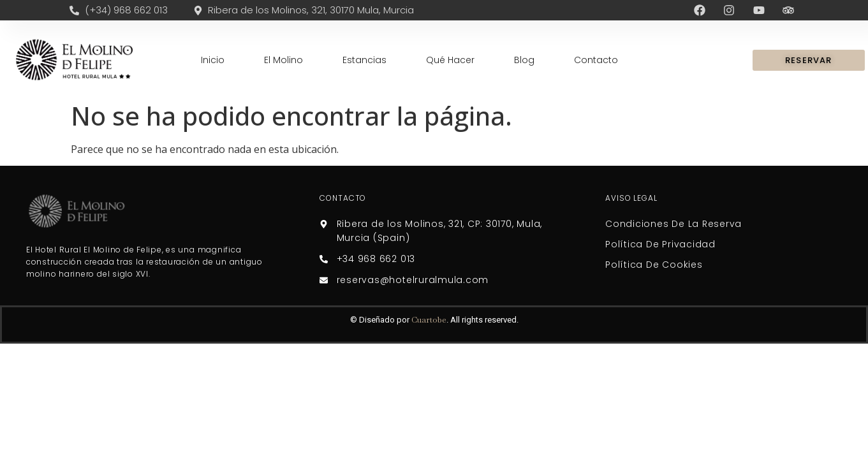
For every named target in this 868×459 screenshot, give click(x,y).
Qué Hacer (450, 60)
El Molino (283, 60)
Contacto (596, 60)
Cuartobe (429, 320)
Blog (524, 60)
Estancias (364, 60)
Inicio (213, 60)
